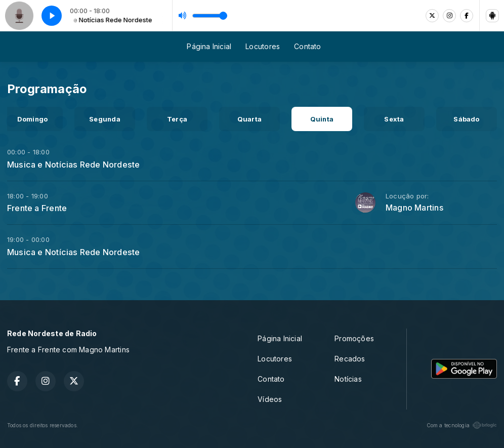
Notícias (348, 379)
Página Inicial (209, 46)
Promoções (354, 338)
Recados (350, 359)
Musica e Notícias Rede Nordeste (74, 165)
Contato (307, 46)
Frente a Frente (37, 208)
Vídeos (270, 399)
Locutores (263, 46)
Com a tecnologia (462, 425)
